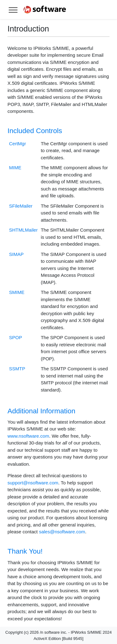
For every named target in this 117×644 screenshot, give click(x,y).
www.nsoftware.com (28, 436)
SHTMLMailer (23, 230)
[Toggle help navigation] (13, 10)
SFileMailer (21, 206)
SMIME (17, 292)
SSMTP (17, 369)
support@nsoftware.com (33, 483)
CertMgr (17, 144)
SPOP (16, 337)
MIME (15, 168)
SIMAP (16, 254)
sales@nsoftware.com (62, 532)
